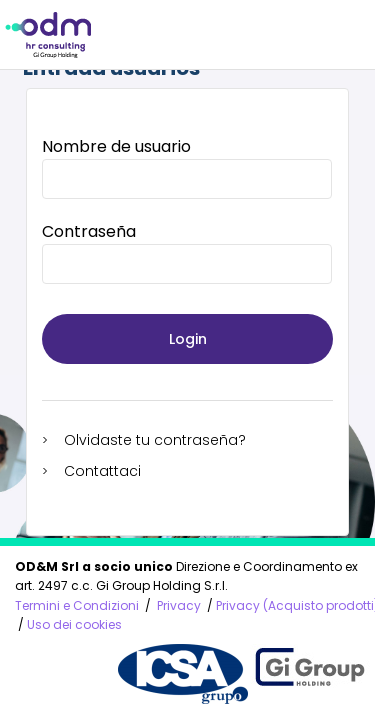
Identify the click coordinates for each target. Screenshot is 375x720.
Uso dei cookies (74, 624)
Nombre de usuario (116, 146)
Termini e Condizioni (77, 605)
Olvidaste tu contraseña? (155, 440)
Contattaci (102, 471)
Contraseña (89, 231)
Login (188, 339)
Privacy (179, 605)
